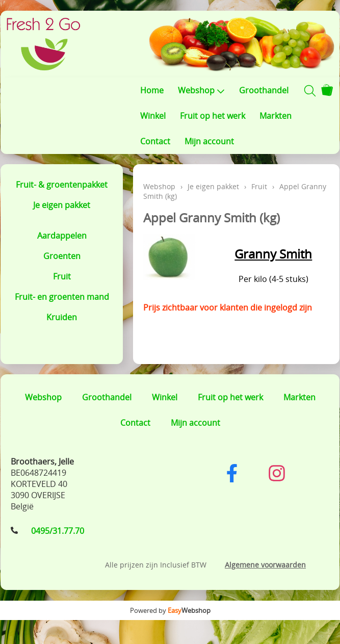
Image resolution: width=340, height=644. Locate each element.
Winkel (153, 116)
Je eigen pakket (62, 205)
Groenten (62, 256)
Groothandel (264, 90)
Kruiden (62, 317)
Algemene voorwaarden (265, 565)
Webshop (201, 90)
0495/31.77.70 (58, 531)
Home (152, 90)
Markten (276, 116)
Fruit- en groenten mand (62, 297)
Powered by (170, 610)
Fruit (62, 276)
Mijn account (209, 141)
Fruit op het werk (213, 116)
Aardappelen (62, 236)
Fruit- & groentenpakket (62, 185)
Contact (155, 141)
